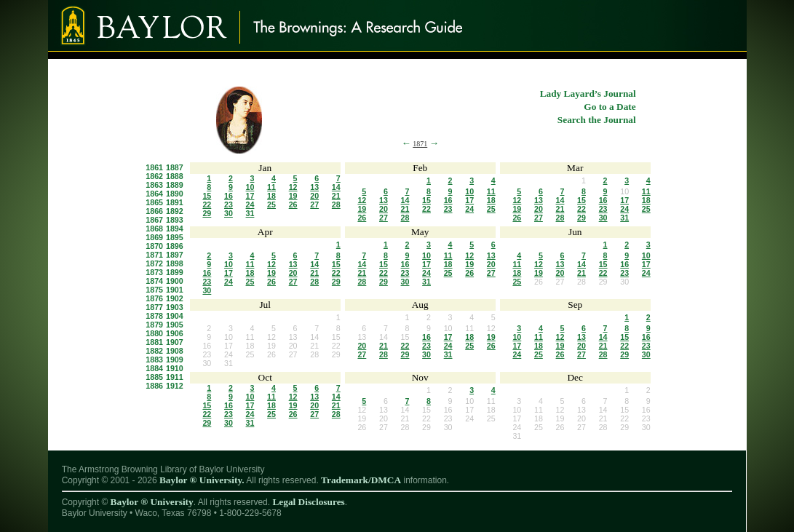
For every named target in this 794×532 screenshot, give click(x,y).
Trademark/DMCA (361, 480)
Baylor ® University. (202, 480)
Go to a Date (610, 107)
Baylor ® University (152, 502)
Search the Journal (597, 120)
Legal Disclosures (308, 502)
